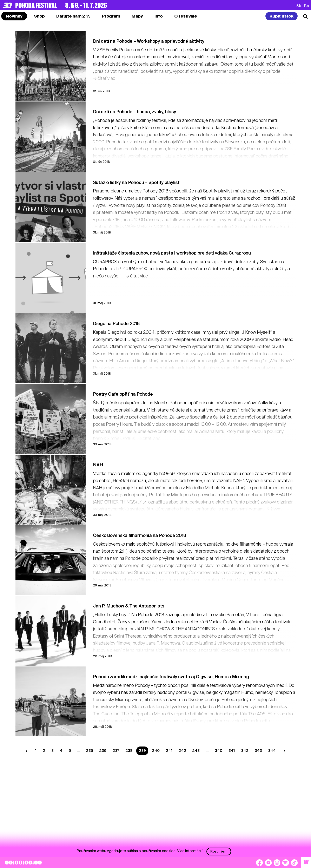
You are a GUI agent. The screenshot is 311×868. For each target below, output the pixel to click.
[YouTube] (268, 863)
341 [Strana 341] (232, 751)
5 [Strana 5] (70, 751)
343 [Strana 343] (258, 751)
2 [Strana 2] (44, 751)
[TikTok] (294, 863)
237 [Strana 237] (116, 751)
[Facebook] (259, 863)
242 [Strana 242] (182, 751)
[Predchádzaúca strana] (27, 751)
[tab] (39, 16)
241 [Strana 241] (169, 751)
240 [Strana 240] (156, 751)
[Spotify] (286, 863)
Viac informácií (190, 851)
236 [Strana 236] (103, 751)
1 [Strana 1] (36, 751)
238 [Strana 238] (129, 751)
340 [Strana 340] (219, 751)
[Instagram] (277, 863)
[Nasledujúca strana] (283, 751)
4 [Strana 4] (61, 751)
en (306, 6)
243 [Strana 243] (196, 751)
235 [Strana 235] (90, 751)
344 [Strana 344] (272, 751)
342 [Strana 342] (245, 751)
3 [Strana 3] (52, 751)
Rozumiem (219, 851)
